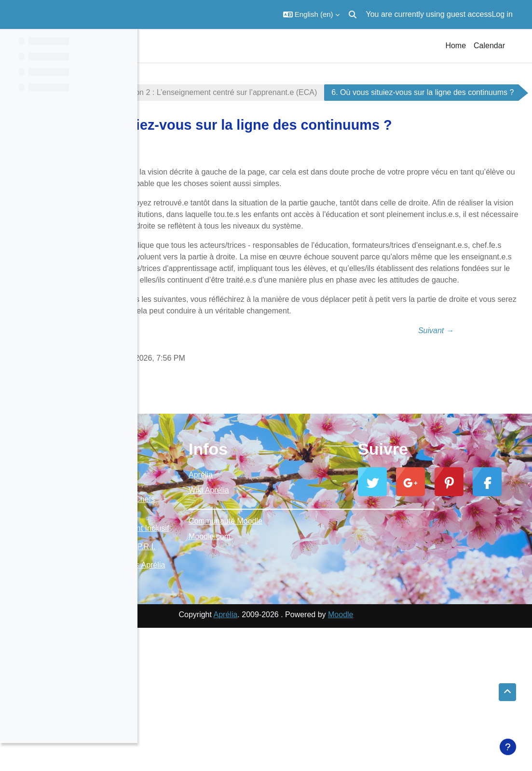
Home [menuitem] (456, 46)
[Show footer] (508, 747)
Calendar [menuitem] (489, 46)
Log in (502, 14)
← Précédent (211, 431)
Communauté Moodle (317, 622)
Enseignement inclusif (193, 92)
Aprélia (292, 575)
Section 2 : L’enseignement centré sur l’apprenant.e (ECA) (355, 92)
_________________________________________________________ (335, 606)
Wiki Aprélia (300, 591)
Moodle (409, 758)
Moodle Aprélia (182, 600)
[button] (311, 14)
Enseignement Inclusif (195, 650)
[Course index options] (125, 43)
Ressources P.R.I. (187, 679)
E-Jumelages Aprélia (198, 703)
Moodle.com (301, 637)
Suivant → (459, 431)
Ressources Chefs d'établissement (188, 616)
